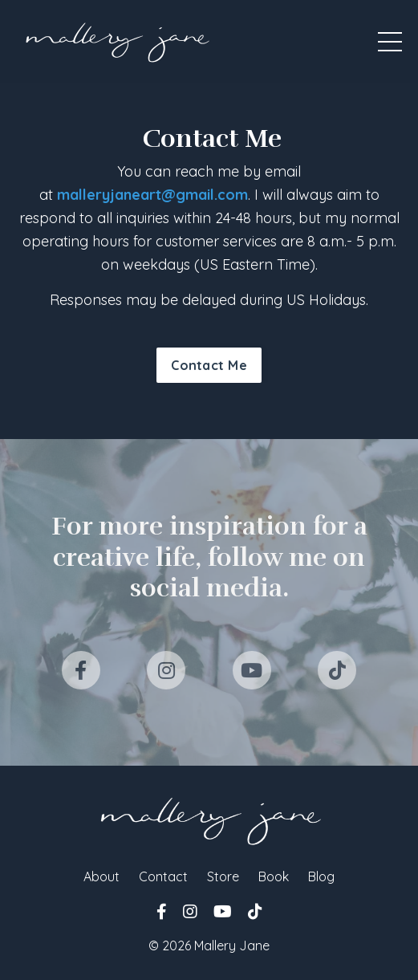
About (101, 876)
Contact (163, 876)
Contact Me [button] (209, 365)
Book (274, 876)
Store (223, 876)
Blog (321, 876)
